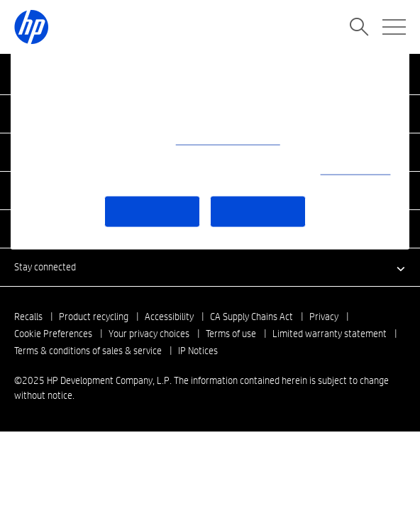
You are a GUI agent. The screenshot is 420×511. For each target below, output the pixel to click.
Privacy (324, 317)
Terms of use (231, 334)
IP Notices (198, 351)
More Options (152, 211)
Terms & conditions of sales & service (88, 351)
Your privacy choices (149, 334)
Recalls (28, 317)
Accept (258, 211)
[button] (210, 267)
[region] (210, 150)
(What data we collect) (228, 140)
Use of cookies (356, 170)
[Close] (389, 68)
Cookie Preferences (53, 334)
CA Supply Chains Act (252, 317)
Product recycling (94, 317)
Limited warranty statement (330, 334)
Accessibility (169, 317)
